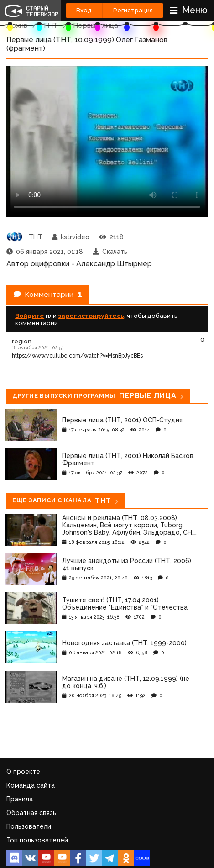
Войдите (30, 316)
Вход (84, 10)
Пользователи (29, 826)
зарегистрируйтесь (91, 316)
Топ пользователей (37, 840)
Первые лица (96, 25)
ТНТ (50, 25)
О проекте (23, 772)
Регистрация (133, 10)
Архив (17, 25)
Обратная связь (31, 813)
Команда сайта (31, 785)
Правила (20, 799)
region (22, 341)
